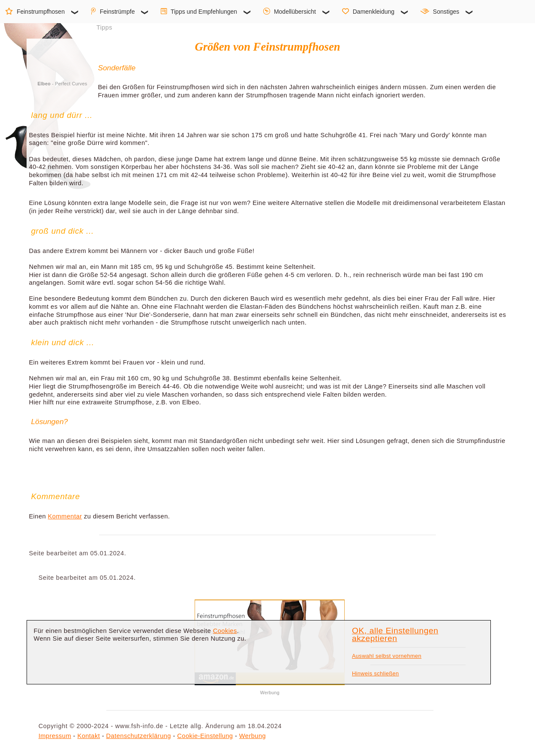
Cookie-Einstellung (205, 736)
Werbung (252, 736)
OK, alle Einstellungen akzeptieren (395, 635)
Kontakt (89, 736)
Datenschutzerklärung (139, 736)
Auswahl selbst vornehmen (387, 656)
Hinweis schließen (376, 673)
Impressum (55, 736)
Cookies (225, 631)
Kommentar (65, 516)
